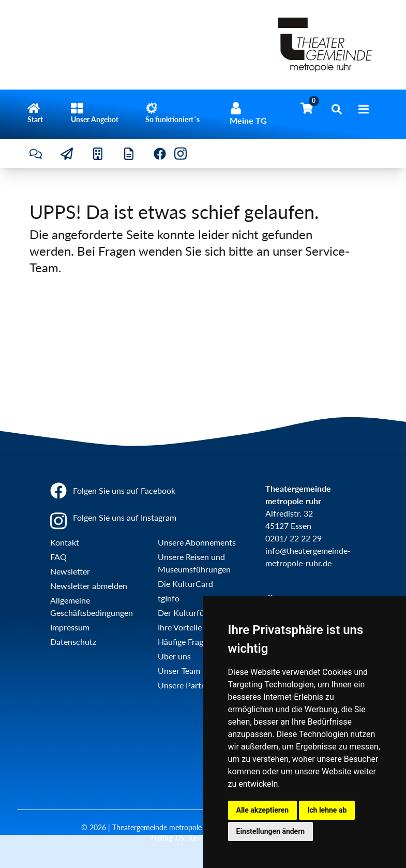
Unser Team (179, 671)
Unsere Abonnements (197, 542)
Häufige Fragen (185, 642)
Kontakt (65, 542)
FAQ (58, 557)
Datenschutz (73, 642)
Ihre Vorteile (180, 627)
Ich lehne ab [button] (327, 810)
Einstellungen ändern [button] (271, 831)
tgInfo (169, 598)
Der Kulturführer (189, 613)
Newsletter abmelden (89, 586)
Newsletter (70, 571)
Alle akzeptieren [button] (263, 810)
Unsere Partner (185, 685)
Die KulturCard (185, 584)
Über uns (174, 656)
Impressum (70, 627)
